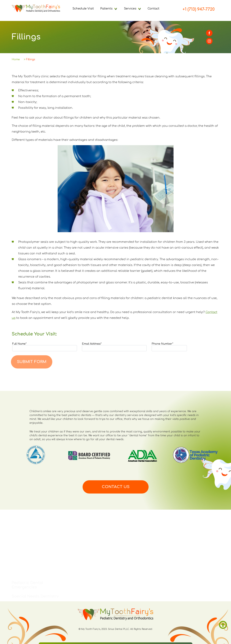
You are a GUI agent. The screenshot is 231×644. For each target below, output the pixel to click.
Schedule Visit (83, 9)
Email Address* (114, 347)
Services (130, 9)
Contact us (116, 487)
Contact (153, 9)
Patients (106, 9)
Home (16, 59)
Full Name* (45, 347)
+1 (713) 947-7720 (199, 9)
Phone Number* (169, 347)
